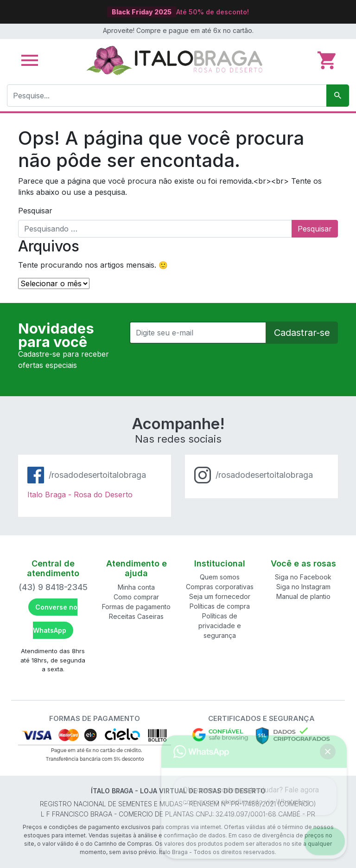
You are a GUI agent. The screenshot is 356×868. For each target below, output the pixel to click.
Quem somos (220, 577)
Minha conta (136, 587)
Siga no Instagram (303, 587)
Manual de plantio (303, 596)
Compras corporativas (220, 587)
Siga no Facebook (303, 577)
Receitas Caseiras (136, 616)
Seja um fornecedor (220, 596)
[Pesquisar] (338, 96)
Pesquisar (35, 211)
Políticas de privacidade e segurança (220, 626)
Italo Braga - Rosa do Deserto (80, 495)
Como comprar (136, 597)
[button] (329, 841)
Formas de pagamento (136, 607)
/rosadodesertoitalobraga (97, 475)
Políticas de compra (220, 606)
